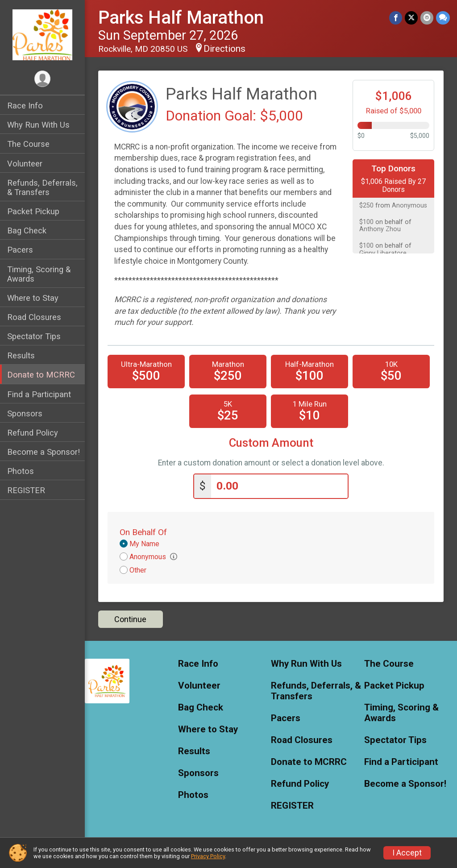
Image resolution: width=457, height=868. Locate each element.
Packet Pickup (33, 211)
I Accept (407, 853)
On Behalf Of (143, 532)
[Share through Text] (443, 18)
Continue (130, 619)
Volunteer (25, 164)
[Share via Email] (427, 18)
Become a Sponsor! (44, 452)
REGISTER (26, 490)
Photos (21, 471)
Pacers (20, 250)
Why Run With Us (38, 125)
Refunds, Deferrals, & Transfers (42, 187)
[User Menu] (43, 79)
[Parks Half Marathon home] (42, 34)
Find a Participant (39, 394)
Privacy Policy (208, 856)
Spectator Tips (34, 336)
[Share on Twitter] (411, 18)
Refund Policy (33, 433)
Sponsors (25, 413)
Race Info (25, 106)
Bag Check (27, 230)
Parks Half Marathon (181, 18)
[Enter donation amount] (279, 486)
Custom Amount (271, 443)
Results (21, 355)
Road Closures (34, 317)
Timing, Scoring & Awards (39, 274)
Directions (224, 49)
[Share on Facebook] (396, 18)
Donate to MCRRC (41, 375)
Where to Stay (33, 298)
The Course (28, 144)
